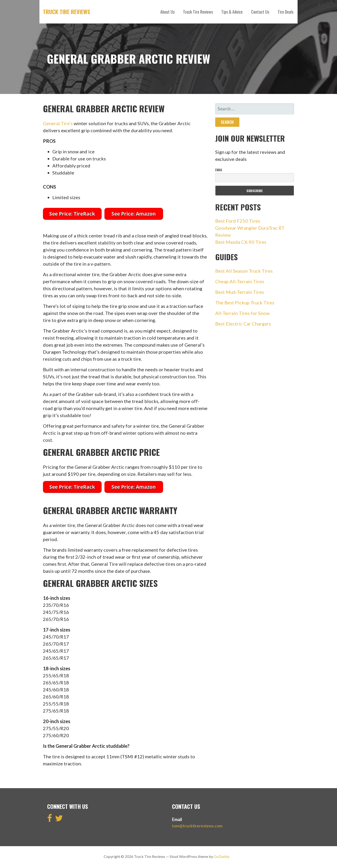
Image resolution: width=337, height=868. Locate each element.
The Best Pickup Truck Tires (245, 302)
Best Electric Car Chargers (243, 324)
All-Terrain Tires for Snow (242, 313)
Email (219, 170)
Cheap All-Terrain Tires (240, 281)
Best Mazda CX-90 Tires (241, 242)
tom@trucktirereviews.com (197, 826)
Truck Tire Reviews (67, 12)
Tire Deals (285, 12)
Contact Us (260, 12)
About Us (167, 12)
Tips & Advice (232, 12)
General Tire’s (58, 123)
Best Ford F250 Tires (238, 221)
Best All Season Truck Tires (244, 271)
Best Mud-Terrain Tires (240, 292)
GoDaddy (222, 856)
